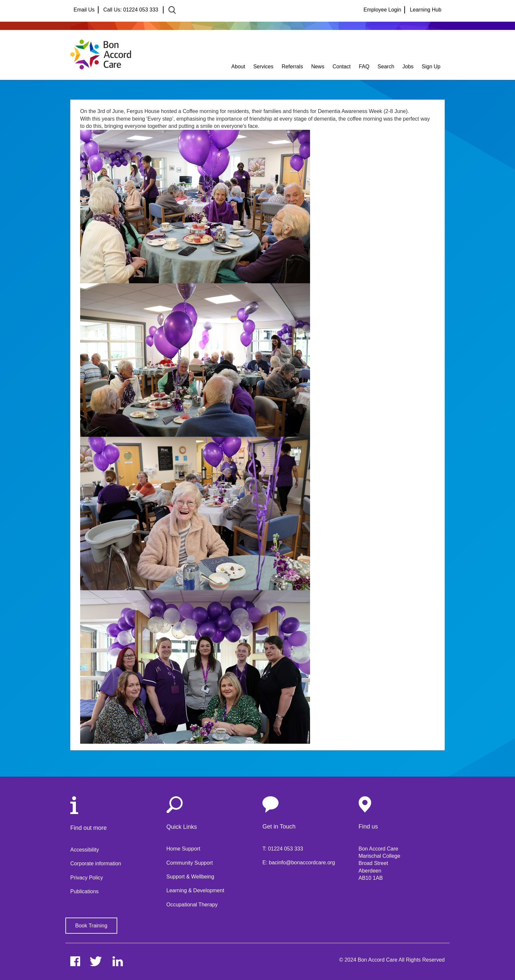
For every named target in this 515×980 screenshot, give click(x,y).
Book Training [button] (91, 926)
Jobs (408, 67)
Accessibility (85, 850)
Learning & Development (195, 890)
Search (386, 67)
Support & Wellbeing (190, 877)
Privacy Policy (87, 878)
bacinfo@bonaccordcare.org (302, 863)
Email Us (84, 10)
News (318, 67)
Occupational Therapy (192, 905)
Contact (341, 67)
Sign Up (431, 67)
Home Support (183, 849)
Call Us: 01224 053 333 (131, 10)
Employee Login (382, 10)
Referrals (292, 67)
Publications (84, 891)
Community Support (190, 863)
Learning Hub (426, 10)
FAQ (364, 67)
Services (263, 67)
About (238, 67)
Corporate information (96, 863)
